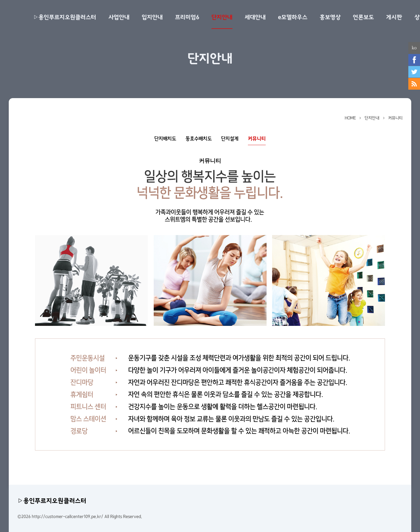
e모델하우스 (293, 17)
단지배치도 (165, 139)
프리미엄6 (187, 17)
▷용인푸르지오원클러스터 (65, 17)
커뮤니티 (395, 118)
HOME (350, 118)
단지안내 (222, 17)
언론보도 (363, 17)
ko (414, 48)
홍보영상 (330, 17)
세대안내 (255, 17)
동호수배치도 (199, 139)
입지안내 (152, 17)
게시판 (394, 17)
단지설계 (230, 139)
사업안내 (119, 17)
